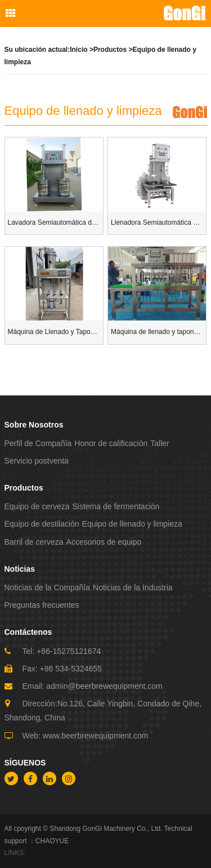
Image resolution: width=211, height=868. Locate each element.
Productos (110, 50)
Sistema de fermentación (116, 506)
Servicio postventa (37, 461)
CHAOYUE (52, 841)
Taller (160, 443)
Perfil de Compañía (38, 443)
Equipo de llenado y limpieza (132, 524)
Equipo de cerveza (37, 506)
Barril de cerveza (34, 542)
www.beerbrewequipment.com (96, 736)
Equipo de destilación (42, 524)
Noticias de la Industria (133, 587)
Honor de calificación (111, 443)
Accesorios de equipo (104, 542)
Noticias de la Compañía (48, 587)
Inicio (78, 50)
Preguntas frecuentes (42, 605)
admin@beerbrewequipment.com (104, 686)
